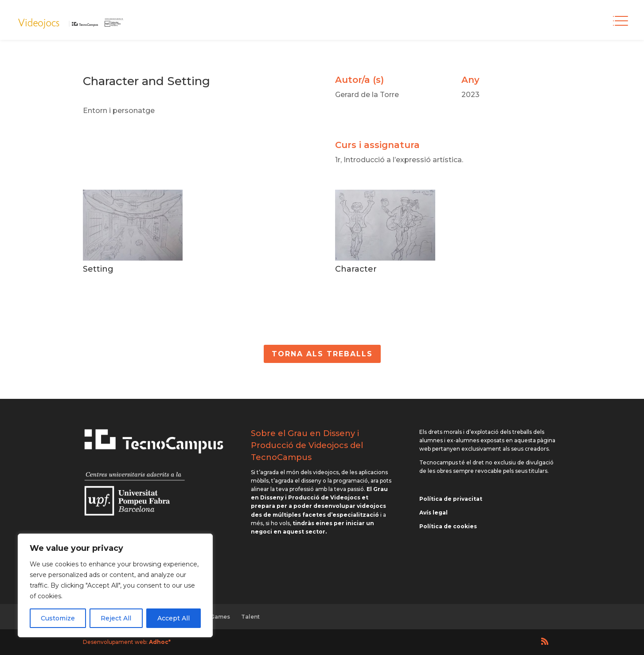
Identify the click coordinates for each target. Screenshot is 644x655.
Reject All (116, 618)
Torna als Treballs (322, 354)
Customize (58, 618)
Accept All (174, 618)
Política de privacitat (451, 499)
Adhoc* (160, 642)
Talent (250, 617)
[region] (115, 585)
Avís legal (433, 513)
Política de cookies (448, 526)
